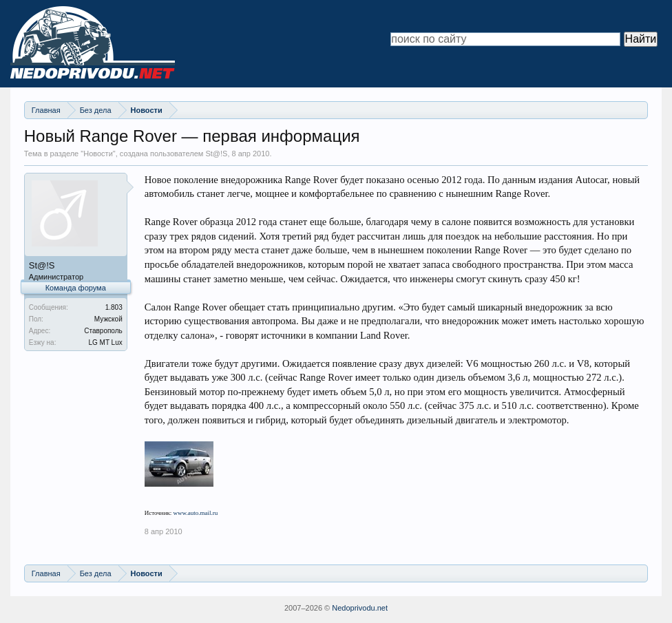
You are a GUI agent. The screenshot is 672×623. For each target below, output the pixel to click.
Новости (98, 154)
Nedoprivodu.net (360, 608)
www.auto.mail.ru (196, 513)
